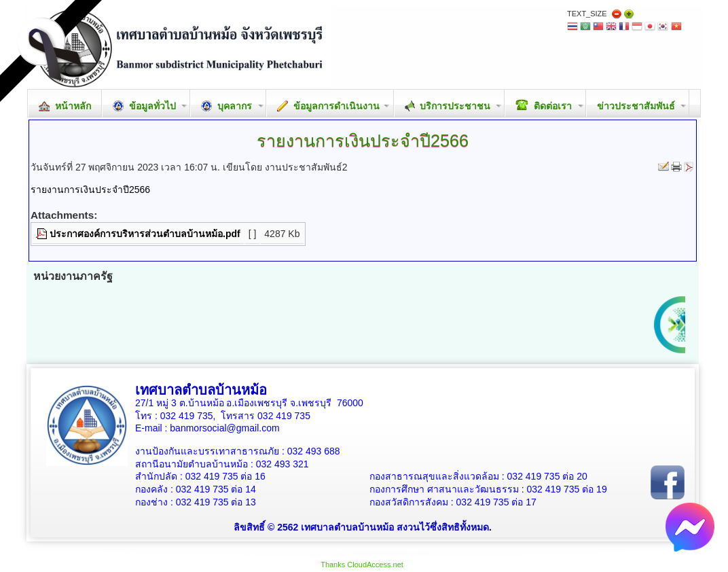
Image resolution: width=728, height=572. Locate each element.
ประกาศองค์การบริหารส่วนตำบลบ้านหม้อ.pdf (145, 234)
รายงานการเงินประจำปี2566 (90, 190)
